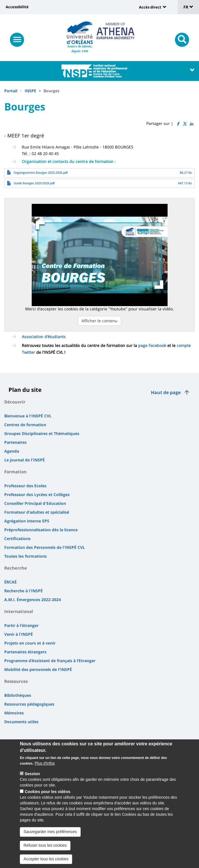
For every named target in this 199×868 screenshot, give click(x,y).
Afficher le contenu (99, 321)
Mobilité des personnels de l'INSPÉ (38, 669)
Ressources (16, 681)
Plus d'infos (45, 769)
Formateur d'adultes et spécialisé (37, 512)
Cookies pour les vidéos (47, 798)
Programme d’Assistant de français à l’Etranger (50, 661)
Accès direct (150, 7)
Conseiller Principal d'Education (35, 503)
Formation (15, 472)
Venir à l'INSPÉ (19, 634)
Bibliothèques (18, 695)
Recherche (16, 568)
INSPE (30, 91)
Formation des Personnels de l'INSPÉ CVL (45, 547)
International (19, 611)
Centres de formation (25, 425)
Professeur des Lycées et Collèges (37, 494)
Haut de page (166, 392)
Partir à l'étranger (21, 625)
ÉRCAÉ (10, 582)
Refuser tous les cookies (45, 852)
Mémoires (14, 713)
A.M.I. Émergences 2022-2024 (33, 600)
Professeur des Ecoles (25, 486)
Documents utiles (21, 722)
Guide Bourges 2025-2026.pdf (34, 183)
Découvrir (15, 402)
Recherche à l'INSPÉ (23, 591)
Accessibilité (17, 7)
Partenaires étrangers (25, 652)
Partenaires (15, 442)
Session (32, 780)
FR (188, 7)
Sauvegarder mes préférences (50, 838)
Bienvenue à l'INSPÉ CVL (28, 416)
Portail (11, 91)
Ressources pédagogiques (29, 704)
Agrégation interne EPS (27, 521)
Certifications (17, 538)
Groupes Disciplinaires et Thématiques (42, 433)
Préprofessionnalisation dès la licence (41, 530)
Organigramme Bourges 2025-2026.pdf (41, 173)
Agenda (12, 451)
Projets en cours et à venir (30, 643)
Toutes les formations (25, 556)
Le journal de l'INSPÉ (24, 460)
